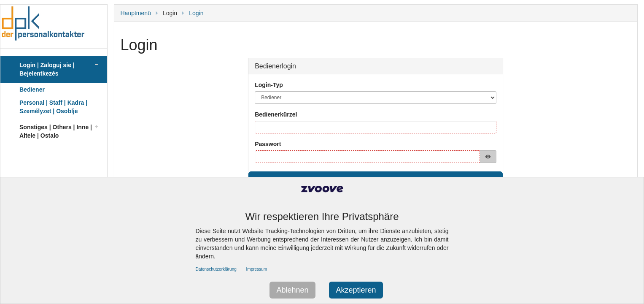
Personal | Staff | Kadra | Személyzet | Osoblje (53, 107)
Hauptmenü (136, 13)
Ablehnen (292, 290)
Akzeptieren (356, 290)
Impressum (257, 269)
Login (196, 13)
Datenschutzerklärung (216, 269)
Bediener (32, 90)
